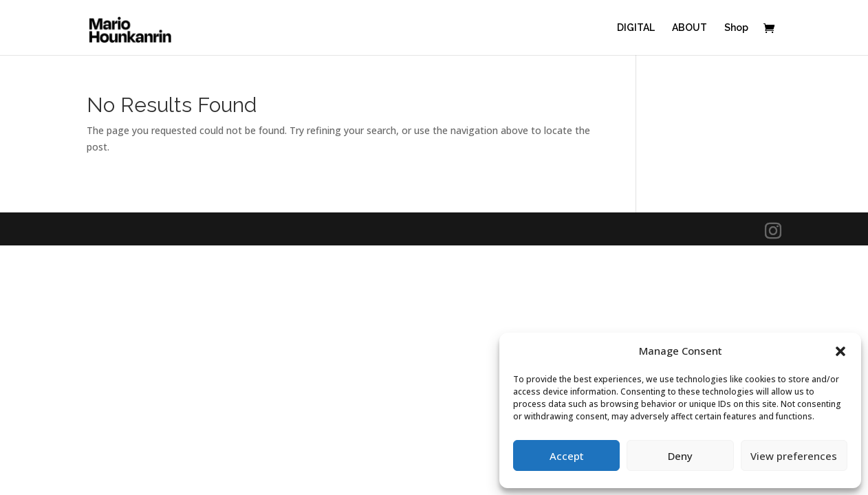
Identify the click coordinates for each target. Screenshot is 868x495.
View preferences (794, 456)
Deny (680, 456)
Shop (736, 28)
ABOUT (690, 28)
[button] (840, 351)
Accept (567, 456)
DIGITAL (636, 28)
